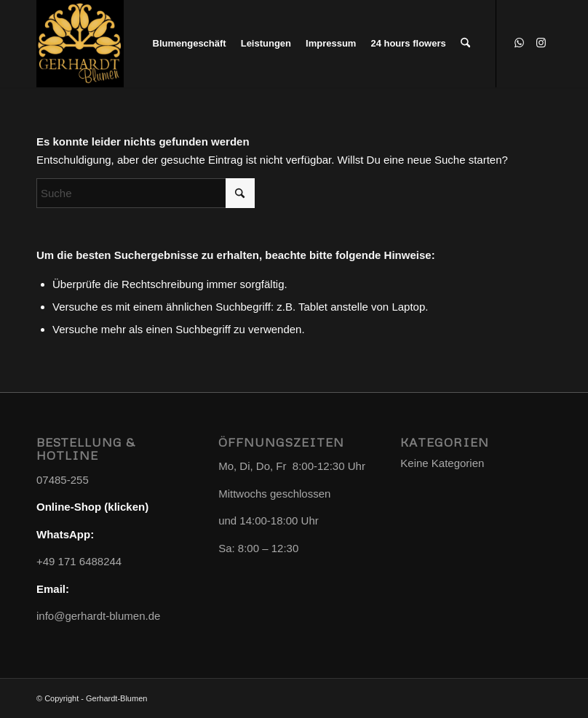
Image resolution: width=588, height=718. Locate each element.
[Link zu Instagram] (541, 43)
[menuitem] (190, 44)
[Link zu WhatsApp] (519, 43)
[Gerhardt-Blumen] (80, 44)
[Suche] (465, 44)
